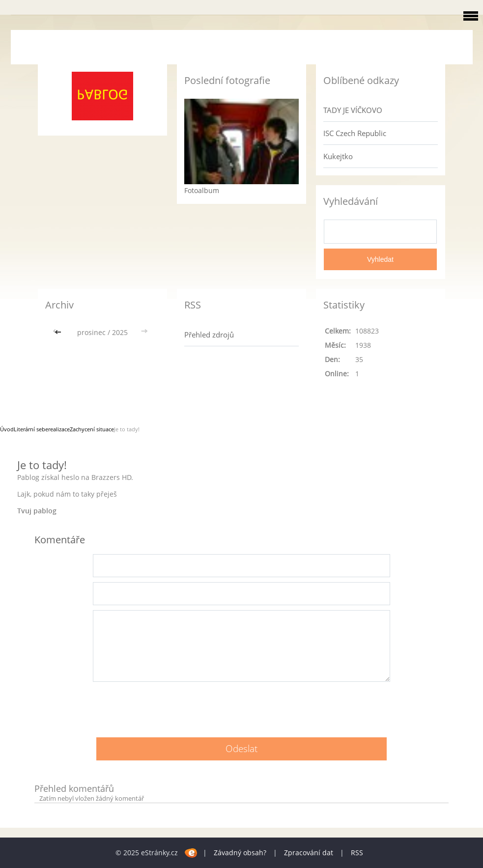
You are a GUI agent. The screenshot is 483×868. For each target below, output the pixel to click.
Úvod (7, 429)
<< (59, 332)
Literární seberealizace (42, 429)
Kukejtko (338, 156)
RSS (357, 853)
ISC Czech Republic (355, 133)
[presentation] (242, 706)
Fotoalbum (202, 190)
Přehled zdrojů (209, 335)
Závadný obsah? (240, 853)
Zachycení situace (92, 429)
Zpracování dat (309, 853)
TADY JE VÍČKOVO (353, 110)
